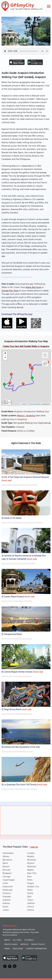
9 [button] (11, 374)
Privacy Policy (38, 944)
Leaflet (23, 404)
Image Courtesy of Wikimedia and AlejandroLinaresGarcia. (22, 523)
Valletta (31, 903)
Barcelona (7, 860)
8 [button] (4, 384)
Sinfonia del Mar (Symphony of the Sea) (22, 747)
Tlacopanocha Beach (13, 634)
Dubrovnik (8, 887)
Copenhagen (9, 880)
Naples (30, 870)
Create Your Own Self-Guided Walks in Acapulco (26, 346)
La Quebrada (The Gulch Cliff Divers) (20, 785)
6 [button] (23, 383)
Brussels (7, 870)
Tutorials (29, 940)
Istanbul (7, 900)
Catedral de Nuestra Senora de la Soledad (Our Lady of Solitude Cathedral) (24, 557)
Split (29, 897)
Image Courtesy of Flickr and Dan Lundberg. (17, 277)
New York (32, 873)
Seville (30, 893)
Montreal (32, 860)
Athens (6, 857)
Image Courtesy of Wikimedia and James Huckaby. (19, 789)
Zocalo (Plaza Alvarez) (14, 597)
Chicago (7, 877)
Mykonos (32, 867)
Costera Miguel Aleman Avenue (18, 672)
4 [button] (32, 368)
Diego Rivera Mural (12, 710)
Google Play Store (10, 291)
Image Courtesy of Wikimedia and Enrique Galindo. (20, 485)
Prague (31, 883)
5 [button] (32, 377)
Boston (6, 867)
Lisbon (6, 910)
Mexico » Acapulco (26, 416)
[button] (5, 354)
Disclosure (18, 949)
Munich (31, 863)
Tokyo (30, 900)
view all (34, 847)
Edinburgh (8, 890)
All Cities (17, 940)
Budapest (7, 873)
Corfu (5, 883)
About (7, 940)
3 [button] (30, 365)
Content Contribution (36, 949)
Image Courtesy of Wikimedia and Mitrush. (17, 639)
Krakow (6, 903)
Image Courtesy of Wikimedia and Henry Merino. (19, 563)
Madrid (31, 857)
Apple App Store (33, 287)
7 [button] (10, 383)
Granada (7, 897)
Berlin (5, 863)
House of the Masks (13, 518)
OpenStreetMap (35, 404)
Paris (29, 877)
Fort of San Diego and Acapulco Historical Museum (26, 477)
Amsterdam (8, 853)
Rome (30, 890)
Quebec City (33, 887)
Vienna (31, 910)
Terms (7, 949)
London (31, 853)
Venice (30, 907)
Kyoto (5, 907)
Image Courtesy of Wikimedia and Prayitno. (17, 601)
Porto (30, 880)
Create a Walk (11, 944)
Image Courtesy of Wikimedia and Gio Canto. (17, 751)
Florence (7, 893)
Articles (24, 944)
